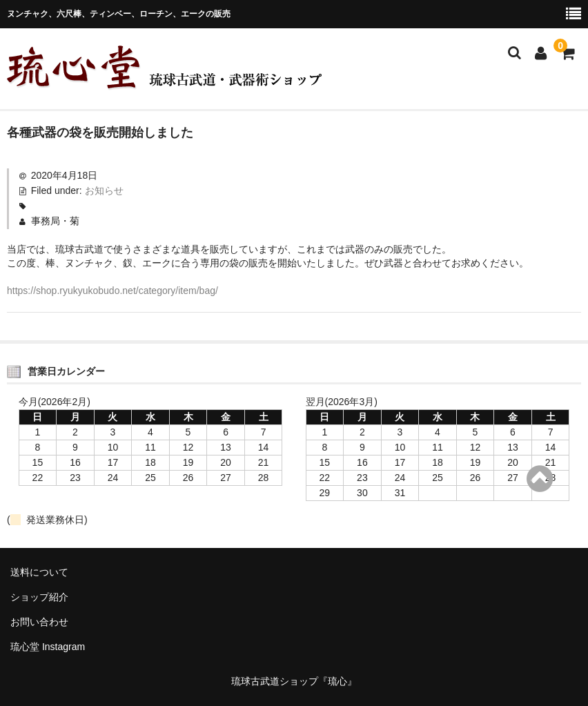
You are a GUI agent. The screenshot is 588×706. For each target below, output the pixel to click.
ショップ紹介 (39, 597)
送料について (39, 572)
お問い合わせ (39, 622)
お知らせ (104, 190)
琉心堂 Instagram (48, 647)
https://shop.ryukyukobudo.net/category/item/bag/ (112, 291)
